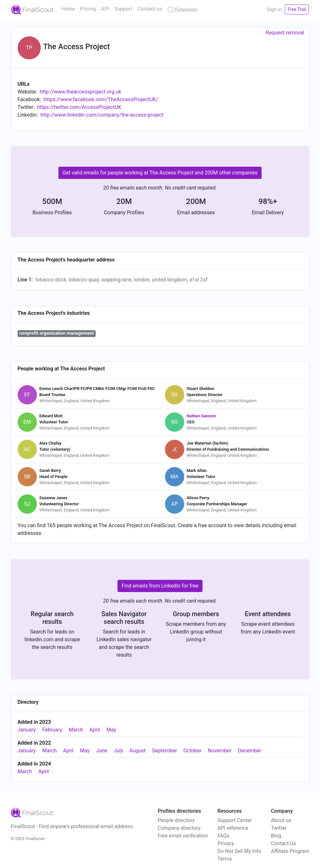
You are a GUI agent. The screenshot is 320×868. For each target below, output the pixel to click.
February (52, 730)
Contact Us (284, 843)
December (250, 751)
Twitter (279, 828)
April (95, 730)
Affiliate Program (290, 851)
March (76, 730)
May (111, 730)
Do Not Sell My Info (239, 851)
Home (68, 9)
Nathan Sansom (201, 416)
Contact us (150, 9)
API (105, 9)
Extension (182, 10)
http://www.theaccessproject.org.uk (81, 92)
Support (123, 9)
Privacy (226, 843)
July (118, 751)
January (27, 730)
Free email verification (183, 836)
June (102, 751)
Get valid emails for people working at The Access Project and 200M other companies (160, 173)
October (192, 751)
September (165, 751)
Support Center (234, 820)
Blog (276, 836)
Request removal (285, 33)
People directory (176, 820)
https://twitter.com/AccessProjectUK (79, 107)
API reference (233, 828)
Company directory (179, 828)
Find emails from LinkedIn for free (160, 586)
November (220, 751)
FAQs (223, 836)
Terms (225, 859)
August (137, 751)
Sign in (274, 9)
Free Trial (297, 9)
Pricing (88, 9)
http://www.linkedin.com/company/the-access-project (102, 115)
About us (281, 820)
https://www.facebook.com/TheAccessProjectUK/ (101, 99)
